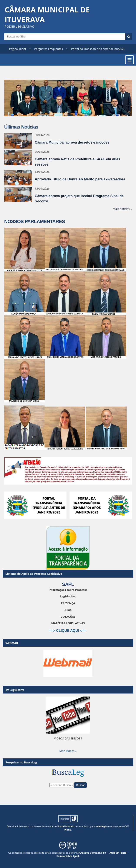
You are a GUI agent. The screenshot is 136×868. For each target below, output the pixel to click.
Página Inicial (18, 49)
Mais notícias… (122, 209)
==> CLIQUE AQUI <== (68, 631)
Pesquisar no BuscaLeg (21, 762)
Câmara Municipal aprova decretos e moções (72, 142)
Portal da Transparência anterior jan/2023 (98, 49)
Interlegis (101, 826)
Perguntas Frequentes (49, 49)
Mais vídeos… (68, 751)
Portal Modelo (66, 826)
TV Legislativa (15, 690)
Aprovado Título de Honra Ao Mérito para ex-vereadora (80, 179)
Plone (68, 830)
